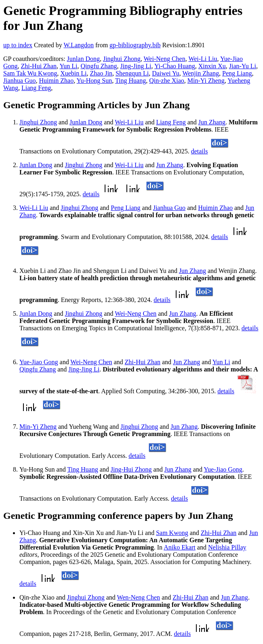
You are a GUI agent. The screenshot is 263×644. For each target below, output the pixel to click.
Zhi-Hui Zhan (39, 66)
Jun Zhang (212, 122)
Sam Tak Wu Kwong (30, 73)
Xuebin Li (73, 73)
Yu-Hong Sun (95, 81)
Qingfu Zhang (99, 66)
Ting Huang (130, 81)
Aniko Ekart (180, 547)
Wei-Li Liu (203, 59)
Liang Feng (36, 88)
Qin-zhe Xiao (167, 81)
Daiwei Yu (165, 73)
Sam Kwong (172, 533)
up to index (18, 45)
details (200, 151)
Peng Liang (237, 73)
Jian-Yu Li (243, 66)
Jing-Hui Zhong (131, 469)
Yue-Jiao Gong (39, 362)
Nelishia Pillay (227, 547)
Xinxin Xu (212, 66)
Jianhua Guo (19, 81)
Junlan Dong (83, 59)
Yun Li (68, 66)
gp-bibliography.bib (135, 45)
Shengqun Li (132, 73)
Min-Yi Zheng (206, 81)
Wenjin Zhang (201, 73)
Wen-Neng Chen (138, 597)
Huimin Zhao (56, 81)
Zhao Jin (101, 73)
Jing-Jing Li (136, 66)
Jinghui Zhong (122, 59)
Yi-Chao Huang (175, 66)
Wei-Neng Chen (165, 59)
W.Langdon (79, 45)
